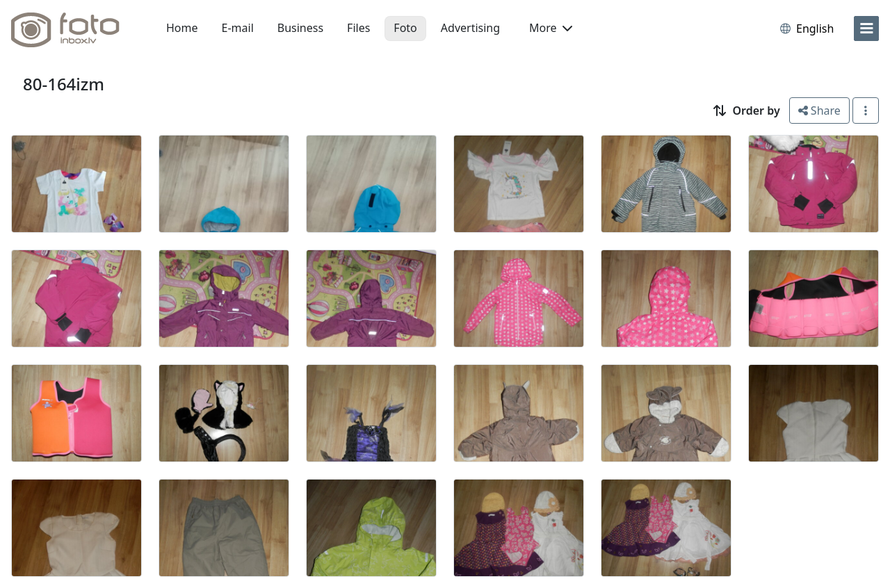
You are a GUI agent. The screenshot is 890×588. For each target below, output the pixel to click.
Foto (405, 28)
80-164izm (64, 84)
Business (300, 28)
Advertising (470, 28)
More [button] (551, 28)
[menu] (866, 28)
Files (358, 28)
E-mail (238, 28)
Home (182, 28)
